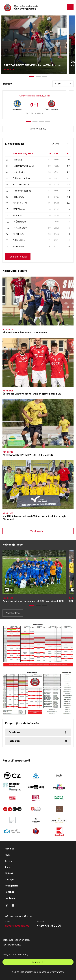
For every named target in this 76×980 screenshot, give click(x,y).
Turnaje (9, 879)
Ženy (8, 867)
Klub (7, 855)
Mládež (9, 873)
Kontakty (10, 898)
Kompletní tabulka (18, 257)
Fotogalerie (12, 886)
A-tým (8, 861)
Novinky (9, 849)
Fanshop (10, 892)
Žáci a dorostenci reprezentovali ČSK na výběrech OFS (33, 601)
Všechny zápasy (38, 129)
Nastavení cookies (12, 945)
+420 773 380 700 (49, 925)
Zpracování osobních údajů (16, 940)
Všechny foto (13, 613)
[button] (29, 122)
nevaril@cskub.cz (17, 925)
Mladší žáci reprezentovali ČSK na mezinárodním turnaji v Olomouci (35, 518)
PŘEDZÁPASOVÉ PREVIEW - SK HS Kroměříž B (28, 455)
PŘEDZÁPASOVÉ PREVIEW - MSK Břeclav (25, 333)
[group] (34, 105)
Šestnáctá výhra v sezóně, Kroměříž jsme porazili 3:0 (32, 394)
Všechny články (38, 531)
